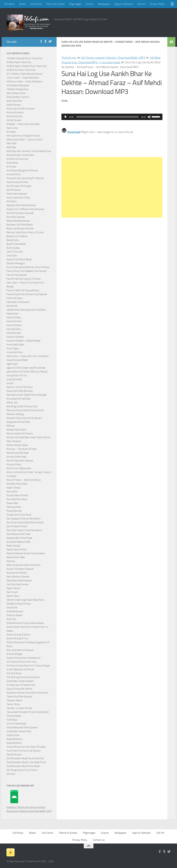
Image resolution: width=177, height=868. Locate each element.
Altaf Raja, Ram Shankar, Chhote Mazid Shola (29, 151)
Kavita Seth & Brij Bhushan (20, 391)
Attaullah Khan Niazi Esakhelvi (21, 205)
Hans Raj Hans (14, 329)
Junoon (10, 383)
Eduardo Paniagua (16, 263)
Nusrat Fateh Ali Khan (17, 495)
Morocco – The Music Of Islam (22, 449)
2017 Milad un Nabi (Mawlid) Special (24, 74)
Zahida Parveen (14, 755)
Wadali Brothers (14, 739)
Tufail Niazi (12, 720)
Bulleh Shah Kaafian (16, 244)
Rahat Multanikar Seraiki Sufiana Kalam (26, 553)
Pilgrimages (75, 4)
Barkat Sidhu (13, 240)
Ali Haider (11, 132)
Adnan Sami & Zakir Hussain (20, 109)
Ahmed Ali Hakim (15, 112)
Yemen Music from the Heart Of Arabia (26, 747)
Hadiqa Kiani (13, 314)
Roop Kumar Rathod (17, 573)
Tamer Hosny (13, 704)
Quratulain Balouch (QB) (18, 542)
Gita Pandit (12, 306)
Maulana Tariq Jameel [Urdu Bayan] (24, 418)
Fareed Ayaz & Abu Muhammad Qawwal (27, 294)
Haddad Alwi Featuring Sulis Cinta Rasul (26, 310)
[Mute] (149, 117)
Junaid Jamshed (14, 379)
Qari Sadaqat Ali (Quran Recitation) (23, 519)
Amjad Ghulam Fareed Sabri (20, 155)
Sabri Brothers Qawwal (18, 577)
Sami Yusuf (12, 592)
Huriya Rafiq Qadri (15, 345)
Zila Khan (11, 774)
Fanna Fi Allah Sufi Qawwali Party (23, 290)
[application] (112, 117)
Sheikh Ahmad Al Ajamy (18, 635)
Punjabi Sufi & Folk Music (19, 515)
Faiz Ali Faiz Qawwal (16, 275)
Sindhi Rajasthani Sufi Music (20, 669)
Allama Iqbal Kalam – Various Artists (24, 140)
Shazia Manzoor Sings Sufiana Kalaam (25, 623)
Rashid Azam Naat (16, 557)
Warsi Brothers (14, 743)
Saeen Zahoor (13, 588)
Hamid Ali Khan (14, 321)
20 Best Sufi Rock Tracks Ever (21, 70)
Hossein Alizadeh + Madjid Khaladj (23, 341)
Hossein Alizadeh (15, 337)
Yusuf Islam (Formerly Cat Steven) (24, 751)
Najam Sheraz (13, 488)
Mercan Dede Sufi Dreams (20, 434)
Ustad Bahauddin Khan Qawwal (22, 727)
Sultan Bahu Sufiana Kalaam (20, 681)
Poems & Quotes (55, 4)
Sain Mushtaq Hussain (18, 584)
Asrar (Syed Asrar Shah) (18, 198)
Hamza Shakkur (14, 325)
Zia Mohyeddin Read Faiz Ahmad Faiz (25, 758)
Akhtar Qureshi (14, 120)
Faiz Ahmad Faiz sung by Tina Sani (24, 279)
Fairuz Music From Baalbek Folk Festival (26, 271)
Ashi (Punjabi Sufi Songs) (19, 186)
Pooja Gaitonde (14, 511)
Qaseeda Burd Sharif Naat (19, 538)
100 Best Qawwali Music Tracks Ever (25, 58)
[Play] (66, 117)
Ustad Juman (13, 735)
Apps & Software (124, 4)
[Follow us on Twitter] (50, 41)
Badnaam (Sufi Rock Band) (20, 225)
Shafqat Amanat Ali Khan (19, 604)
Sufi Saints (36, 4)
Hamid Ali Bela (14, 317)
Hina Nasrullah (14, 333)
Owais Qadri (12, 503)
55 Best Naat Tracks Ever (19, 62)
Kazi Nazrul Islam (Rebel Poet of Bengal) (26, 395)
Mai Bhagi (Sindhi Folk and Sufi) (22, 406)
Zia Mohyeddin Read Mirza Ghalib (23, 766)
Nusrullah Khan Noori (17, 499)
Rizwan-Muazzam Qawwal (20, 569)
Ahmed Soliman (14, 116)
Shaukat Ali (12, 608)
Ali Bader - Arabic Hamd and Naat (23, 124)
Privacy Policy (157, 4)
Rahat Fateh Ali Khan (17, 550)
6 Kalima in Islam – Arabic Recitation (24, 82)
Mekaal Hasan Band (16, 430)
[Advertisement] (112, 187)
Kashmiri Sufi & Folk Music (20, 387)
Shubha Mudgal (14, 654)
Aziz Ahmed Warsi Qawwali (20, 213)
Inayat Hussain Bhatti (17, 360)
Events (90, 4)
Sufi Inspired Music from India (21, 662)
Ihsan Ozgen (13, 348)
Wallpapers (104, 4)
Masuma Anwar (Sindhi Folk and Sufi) (25, 410)
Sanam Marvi (13, 596)
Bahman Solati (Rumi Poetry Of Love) (25, 232)
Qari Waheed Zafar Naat (18, 534)
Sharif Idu (11, 619)
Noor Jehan (12, 492)
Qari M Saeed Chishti (17, 526)
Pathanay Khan (14, 507)
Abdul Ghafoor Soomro (18, 97)
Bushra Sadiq (13, 248)
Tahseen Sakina (14, 700)
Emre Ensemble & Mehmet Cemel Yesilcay (28, 267)
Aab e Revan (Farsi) (16, 93)
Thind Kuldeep (14, 716)
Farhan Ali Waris (14, 298)
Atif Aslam (12, 201)
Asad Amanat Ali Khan (17, 182)
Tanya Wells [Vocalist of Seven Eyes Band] (28, 712)
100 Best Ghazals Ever (18, 89)
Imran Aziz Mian (15, 352)
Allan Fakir (12, 143)
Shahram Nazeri (14, 615)
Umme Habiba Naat (16, 724)
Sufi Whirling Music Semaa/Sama (23, 677)
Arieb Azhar (12, 163)
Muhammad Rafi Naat (17, 453)
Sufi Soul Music (14, 673)
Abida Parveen (14, 105)
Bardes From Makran (17, 236)
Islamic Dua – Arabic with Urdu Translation (28, 356)
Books (23, 4)
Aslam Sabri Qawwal (17, 194)
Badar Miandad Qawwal (18, 221)
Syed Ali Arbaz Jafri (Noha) (19, 689)
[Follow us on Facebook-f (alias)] (41, 41)
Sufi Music (9, 4)
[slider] (107, 117)
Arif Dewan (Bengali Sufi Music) (22, 171)
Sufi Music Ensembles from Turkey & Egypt (28, 666)
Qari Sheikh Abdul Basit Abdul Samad (25, 522)
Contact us (99, 840)
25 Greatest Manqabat (18, 85)
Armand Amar (13, 174)
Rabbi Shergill (13, 546)
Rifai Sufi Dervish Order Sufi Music (24, 565)
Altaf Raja (11, 147)
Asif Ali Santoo (14, 190)
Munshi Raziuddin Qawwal (20, 461)
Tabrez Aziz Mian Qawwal (19, 697)
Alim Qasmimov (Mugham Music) (23, 136)
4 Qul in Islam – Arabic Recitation (23, 78)
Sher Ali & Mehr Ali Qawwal (20, 650)
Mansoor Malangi (15, 414)
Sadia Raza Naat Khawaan (19, 580)
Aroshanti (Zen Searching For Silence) (25, 178)
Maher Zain (12, 403)
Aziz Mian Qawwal (16, 217)
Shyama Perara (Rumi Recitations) (23, 658)
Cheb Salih (12, 256)
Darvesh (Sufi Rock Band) (19, 259)
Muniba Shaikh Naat (16, 457)
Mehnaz (11, 426)
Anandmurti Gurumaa (17, 159)
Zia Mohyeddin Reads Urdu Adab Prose (26, 762)
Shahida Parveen (15, 611)
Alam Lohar (12, 128)
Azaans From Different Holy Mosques (25, 209)
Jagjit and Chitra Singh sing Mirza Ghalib (26, 368)
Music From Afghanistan (19, 468)
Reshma (11, 561)
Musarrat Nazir (14, 464)
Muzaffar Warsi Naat (17, 484)
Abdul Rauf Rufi (14, 101)
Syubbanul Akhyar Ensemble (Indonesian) (27, 693)
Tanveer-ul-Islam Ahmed (19, 708)
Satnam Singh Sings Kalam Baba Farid (25, 600)
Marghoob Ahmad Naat (18, 422)
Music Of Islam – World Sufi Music (24, 480)
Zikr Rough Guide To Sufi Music (22, 770)
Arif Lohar (11, 167)
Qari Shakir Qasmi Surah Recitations (24, 530)
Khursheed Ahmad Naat (18, 399)
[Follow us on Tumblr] (46, 41)
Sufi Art (141, 4)
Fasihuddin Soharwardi (18, 302)
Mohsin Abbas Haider (17, 445)
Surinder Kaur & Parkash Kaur (21, 685)
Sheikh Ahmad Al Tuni (17, 639)
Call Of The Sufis (15, 252)
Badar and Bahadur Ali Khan (20, 229)
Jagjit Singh (12, 364)
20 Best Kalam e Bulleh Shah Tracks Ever (27, 66)
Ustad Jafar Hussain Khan (19, 731)
